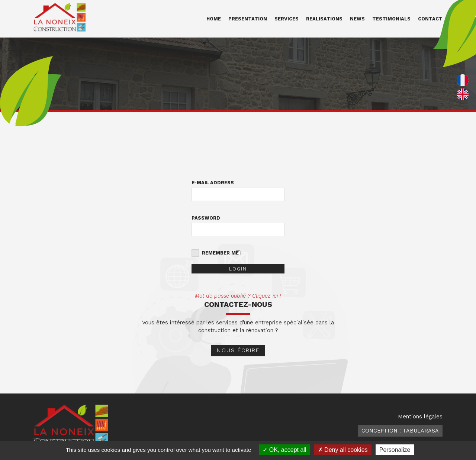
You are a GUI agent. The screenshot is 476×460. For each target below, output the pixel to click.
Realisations (324, 19)
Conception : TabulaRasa (400, 431)
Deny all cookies (343, 450)
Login (238, 269)
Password (206, 218)
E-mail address (213, 183)
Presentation (248, 19)
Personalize (395, 450)
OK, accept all (284, 450)
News (357, 19)
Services (287, 19)
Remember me (220, 253)
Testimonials (391, 19)
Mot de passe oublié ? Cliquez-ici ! (238, 296)
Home (214, 19)
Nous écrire (238, 350)
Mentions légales (420, 417)
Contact (430, 19)
